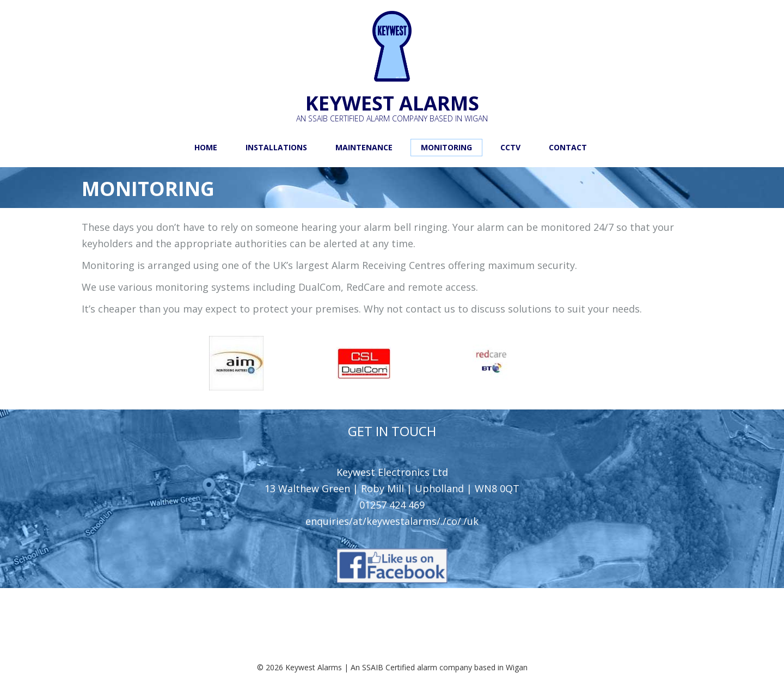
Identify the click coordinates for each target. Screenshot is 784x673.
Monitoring (446, 147)
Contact (568, 147)
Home (206, 147)
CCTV (510, 147)
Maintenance (364, 147)
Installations (276, 147)
